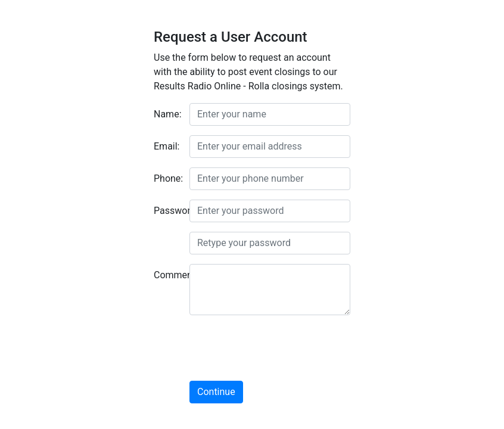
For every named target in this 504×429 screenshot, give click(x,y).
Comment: (167, 275)
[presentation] (280, 348)
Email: (167, 146)
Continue (216, 392)
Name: (167, 114)
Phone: (167, 178)
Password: (167, 211)
